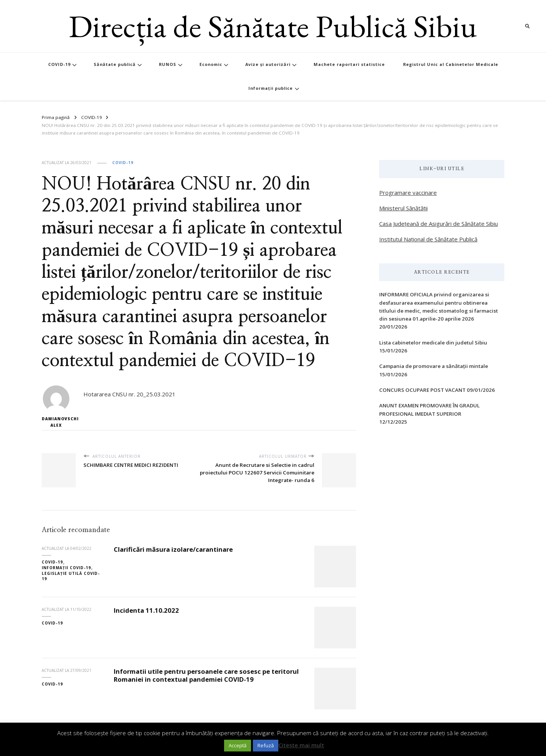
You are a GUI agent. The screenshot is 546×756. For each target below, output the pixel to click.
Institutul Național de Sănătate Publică (428, 239)
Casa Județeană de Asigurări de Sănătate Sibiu (439, 224)
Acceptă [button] (238, 745)
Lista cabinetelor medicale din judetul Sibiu (433, 343)
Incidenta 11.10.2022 (146, 610)
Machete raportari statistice (349, 64)
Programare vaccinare (408, 193)
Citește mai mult (301, 745)
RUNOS (168, 64)
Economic (211, 64)
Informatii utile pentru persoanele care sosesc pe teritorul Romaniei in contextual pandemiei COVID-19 (206, 675)
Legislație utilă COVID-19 (71, 576)
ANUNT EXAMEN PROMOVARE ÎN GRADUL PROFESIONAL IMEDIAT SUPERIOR (429, 409)
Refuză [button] (266, 745)
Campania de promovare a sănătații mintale (434, 366)
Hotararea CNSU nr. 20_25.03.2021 (129, 394)
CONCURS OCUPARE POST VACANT (422, 390)
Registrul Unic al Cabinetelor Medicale (451, 64)
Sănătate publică (115, 64)
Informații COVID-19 (66, 568)
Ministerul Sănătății (403, 208)
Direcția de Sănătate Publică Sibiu (273, 26)
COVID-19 (59, 64)
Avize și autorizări (268, 64)
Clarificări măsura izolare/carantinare (173, 549)
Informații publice (271, 88)
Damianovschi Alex (56, 407)
